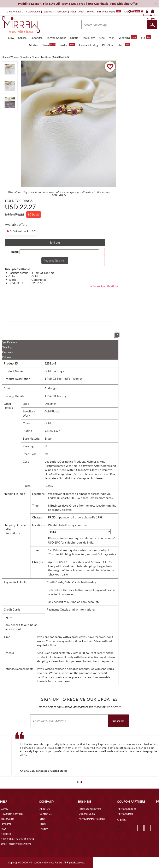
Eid (146, 37)
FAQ (3, 829)
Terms (43, 824)
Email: (15, 252)
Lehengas (37, 38)
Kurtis (74, 38)
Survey (90, 12)
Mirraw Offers (125, 814)
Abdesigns (51, 388)
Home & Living (89, 45)
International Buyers (90, 809)
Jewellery (89, 38)
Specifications (10, 342)
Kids (102, 38)
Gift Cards (132, 12)
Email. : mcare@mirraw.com (16, 844)
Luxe (49, 45)
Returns (6, 357)
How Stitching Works (12, 814)
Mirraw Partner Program (92, 819)
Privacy (44, 829)
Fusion (67, 45)
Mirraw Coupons (127, 809)
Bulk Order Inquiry (106, 12)
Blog (42, 819)
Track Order (61, 12)
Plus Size (108, 45)
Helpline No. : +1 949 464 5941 (17, 839)
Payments (7, 352)
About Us (45, 809)
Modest (34, 45)
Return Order (77, 12)
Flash (124, 45)
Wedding (128, 37)
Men (112, 38)
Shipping (7, 347)
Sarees (22, 38)
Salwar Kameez (56, 38)
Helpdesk (6, 834)
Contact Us (46, 814)
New (11, 38)
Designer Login (87, 814)
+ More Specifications (104, 286)
